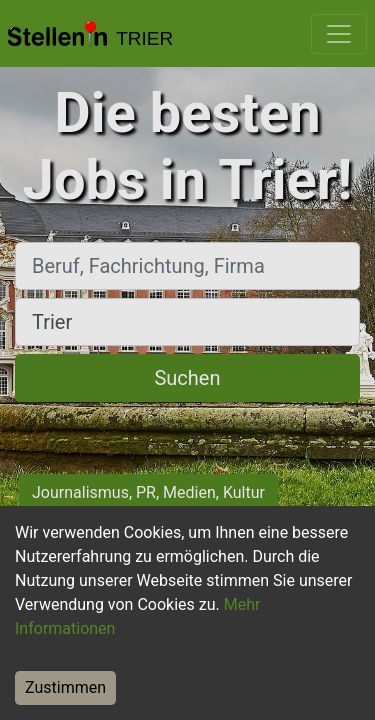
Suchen (187, 378)
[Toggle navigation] (339, 34)
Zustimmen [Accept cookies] (65, 687)
